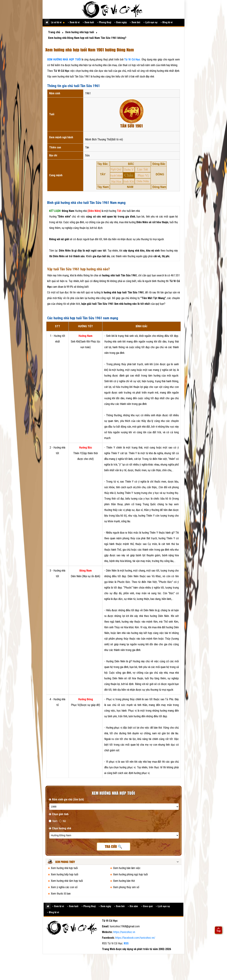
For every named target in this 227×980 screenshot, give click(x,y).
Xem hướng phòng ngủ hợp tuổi (130, 874)
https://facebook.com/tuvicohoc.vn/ (135, 938)
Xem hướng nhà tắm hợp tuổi (67, 881)
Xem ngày (120, 22)
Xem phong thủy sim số (126, 887)
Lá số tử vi (58, 22)
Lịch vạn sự (150, 22)
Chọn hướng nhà (60, 828)
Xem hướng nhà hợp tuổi (64, 868)
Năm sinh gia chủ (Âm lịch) (66, 799)
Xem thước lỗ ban (61, 894)
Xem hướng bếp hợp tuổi (65, 874)
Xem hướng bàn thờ (124, 881)
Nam (53, 821)
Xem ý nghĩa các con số (64, 887)
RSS (126, 943)
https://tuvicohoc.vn (124, 932)
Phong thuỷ (104, 22)
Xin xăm (133, 906)
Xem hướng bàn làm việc (127, 868)
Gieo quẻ (147, 906)
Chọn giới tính (59, 814)
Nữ (63, 821)
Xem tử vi (74, 22)
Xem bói (135, 22)
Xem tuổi (88, 22)
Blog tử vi (166, 22)
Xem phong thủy (65, 862)
